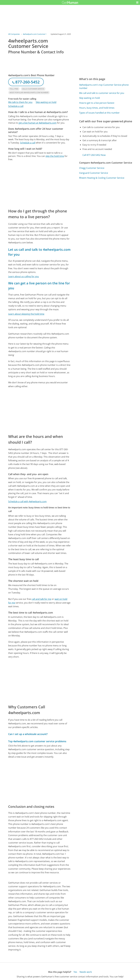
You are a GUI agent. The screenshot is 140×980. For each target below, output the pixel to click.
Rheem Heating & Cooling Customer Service (102, 178)
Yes (75, 972)
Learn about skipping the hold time (26, 314)
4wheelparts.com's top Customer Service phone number (104, 86)
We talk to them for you (20, 102)
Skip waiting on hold (46, 102)
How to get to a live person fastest (97, 103)
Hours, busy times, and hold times (97, 108)
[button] (137, 2)
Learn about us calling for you (24, 276)
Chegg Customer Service (92, 168)
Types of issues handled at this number (99, 113)
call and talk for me (41, 599)
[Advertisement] (40, 185)
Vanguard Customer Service (94, 173)
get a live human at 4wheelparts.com (38, 123)
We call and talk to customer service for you (102, 93)
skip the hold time (55, 156)
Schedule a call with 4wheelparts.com (27, 501)
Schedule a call (16, 106)
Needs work (86, 972)
